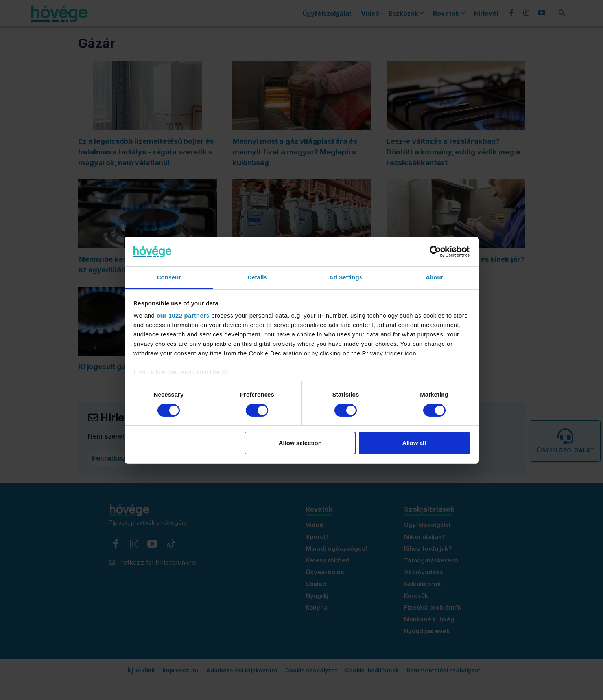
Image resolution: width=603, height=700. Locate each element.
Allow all (414, 443)
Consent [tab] (169, 277)
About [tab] (434, 277)
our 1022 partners (183, 315)
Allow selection (300, 443)
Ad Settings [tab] (346, 277)
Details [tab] (257, 277)
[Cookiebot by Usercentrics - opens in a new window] (435, 252)
